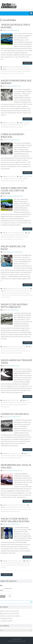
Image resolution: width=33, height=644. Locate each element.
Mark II (17, 293)
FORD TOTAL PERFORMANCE (14, 67)
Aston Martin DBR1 (9, 291)
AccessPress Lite (21, 641)
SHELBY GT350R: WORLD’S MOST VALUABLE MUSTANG (15, 520)
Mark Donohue (28, 456)
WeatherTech (19, 458)
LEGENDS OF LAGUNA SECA (15, 414)
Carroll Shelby (12, 71)
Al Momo (25, 123)
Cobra (22, 291)
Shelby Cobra (14, 181)
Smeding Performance (11, 239)
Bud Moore (28, 69)
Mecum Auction (4, 565)
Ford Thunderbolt (26, 507)
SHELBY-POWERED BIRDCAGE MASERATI (16, 82)
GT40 (2, 293)
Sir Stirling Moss (11, 458)
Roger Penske (4, 458)
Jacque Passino (12, 351)
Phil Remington (26, 293)
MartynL (17, 30)
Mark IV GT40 (28, 402)
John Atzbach (22, 563)
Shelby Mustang (18, 561)
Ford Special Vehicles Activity (15, 349)
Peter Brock (10, 233)
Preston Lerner (4, 295)
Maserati (14, 123)
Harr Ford (24, 349)
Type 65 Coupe (20, 239)
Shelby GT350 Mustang (20, 347)
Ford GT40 (10, 505)
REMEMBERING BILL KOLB (7, 511)
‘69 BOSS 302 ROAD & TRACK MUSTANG (15, 26)
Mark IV (20, 293)
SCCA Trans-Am (12, 73)
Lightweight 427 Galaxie (26, 509)
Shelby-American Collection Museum (9, 405)
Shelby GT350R (11, 561)
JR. (13, 509)
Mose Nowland (24, 71)
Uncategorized (25, 289)
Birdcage (9, 123)
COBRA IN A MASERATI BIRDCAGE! (13, 136)
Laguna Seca (18, 453)
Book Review (10, 289)
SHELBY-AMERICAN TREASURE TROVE (16, 362)
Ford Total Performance (6, 509)
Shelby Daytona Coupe (19, 233)
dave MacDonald (28, 291)
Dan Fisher (16, 235)
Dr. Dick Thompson (19, 125)
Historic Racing (11, 453)
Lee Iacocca (17, 509)
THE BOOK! (7, 297)
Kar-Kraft (18, 71)
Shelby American (18, 289)
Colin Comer (15, 563)
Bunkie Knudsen (5, 71)
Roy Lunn (11, 295)
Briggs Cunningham (10, 179)
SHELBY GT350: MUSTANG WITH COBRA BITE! (14, 306)
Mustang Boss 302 (25, 67)
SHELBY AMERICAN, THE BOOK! (13, 248)
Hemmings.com (4, 351)
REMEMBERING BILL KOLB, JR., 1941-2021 (16, 466)
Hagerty (9, 400)
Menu (31, 13)
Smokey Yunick (20, 73)
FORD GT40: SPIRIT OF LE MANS (12, 402)
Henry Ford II (7, 293)
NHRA (17, 351)
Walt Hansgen (19, 127)
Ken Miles (12, 293)
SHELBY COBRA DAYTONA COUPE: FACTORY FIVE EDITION (14, 191)
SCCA (20, 351)
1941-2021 (7, 507)
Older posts (7, 575)
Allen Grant (3, 235)
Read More (27, 63)
